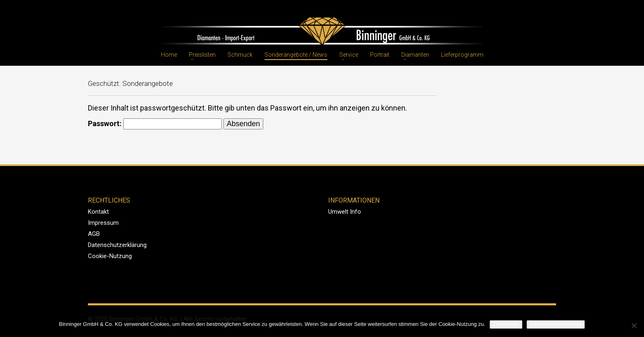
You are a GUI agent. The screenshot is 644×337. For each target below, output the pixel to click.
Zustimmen (506, 324)
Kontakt (98, 212)
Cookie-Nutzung (110, 256)
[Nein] (634, 325)
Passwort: (155, 124)
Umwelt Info (345, 212)
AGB (94, 234)
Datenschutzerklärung (117, 245)
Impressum (103, 223)
